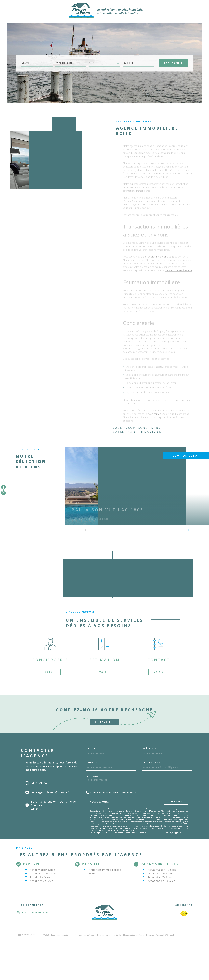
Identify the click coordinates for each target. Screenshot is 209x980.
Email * (92, 762)
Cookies (173, 935)
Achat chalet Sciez (41, 881)
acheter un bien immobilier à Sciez (157, 257)
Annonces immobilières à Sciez (105, 872)
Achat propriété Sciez (44, 873)
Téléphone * (152, 762)
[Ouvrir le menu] (190, 11)
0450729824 (39, 783)
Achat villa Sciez (40, 877)
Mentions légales (130, 935)
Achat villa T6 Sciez (160, 873)
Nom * (91, 748)
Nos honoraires (104, 935)
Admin (142, 935)
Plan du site (117, 935)
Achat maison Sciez (42, 870)
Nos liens (150, 935)
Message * (94, 776)
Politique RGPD (162, 935)
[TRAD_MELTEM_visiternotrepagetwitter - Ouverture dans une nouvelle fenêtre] (3, 493)
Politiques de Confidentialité (131, 832)
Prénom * (149, 748)
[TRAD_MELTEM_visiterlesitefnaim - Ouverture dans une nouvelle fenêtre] (184, 914)
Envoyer (176, 802)
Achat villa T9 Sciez (160, 877)
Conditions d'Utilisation (156, 832)
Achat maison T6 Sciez (162, 870)
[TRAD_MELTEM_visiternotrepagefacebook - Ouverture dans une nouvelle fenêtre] (3, 487)
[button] (188, 530)
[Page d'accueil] (81, 11)
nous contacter (156, 415)
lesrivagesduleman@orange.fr (50, 792)
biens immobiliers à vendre (178, 271)
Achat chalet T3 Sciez (161, 881)
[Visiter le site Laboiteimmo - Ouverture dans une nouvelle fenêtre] (26, 935)
